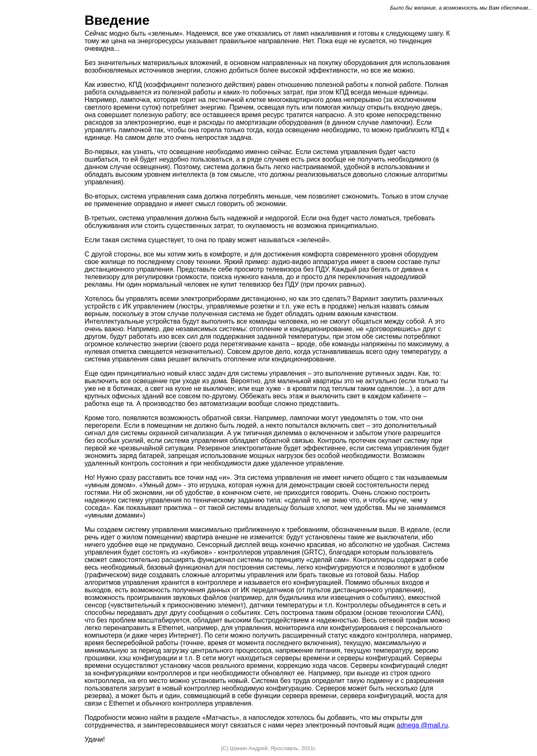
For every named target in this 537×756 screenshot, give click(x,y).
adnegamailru (422, 725)
